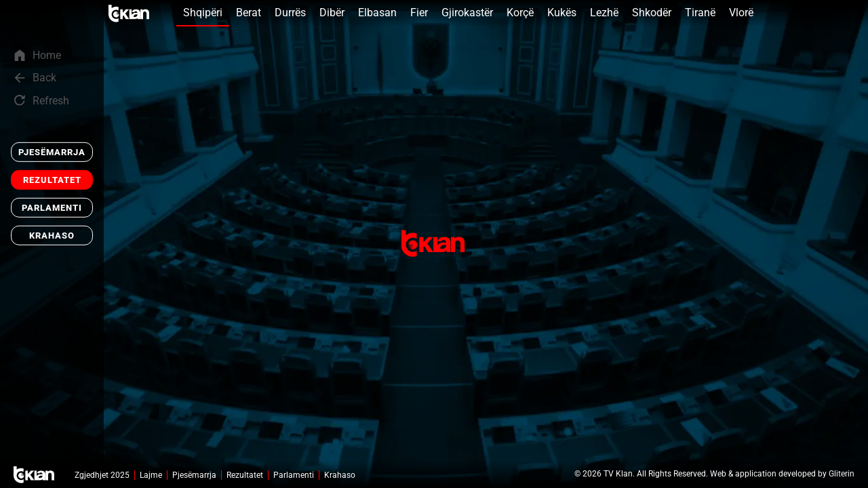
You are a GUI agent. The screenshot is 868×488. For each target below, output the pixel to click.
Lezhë (604, 13)
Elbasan (377, 13)
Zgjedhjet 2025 (102, 475)
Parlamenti (52, 208)
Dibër (332, 13)
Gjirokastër (467, 13)
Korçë (520, 13)
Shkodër (652, 13)
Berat (249, 13)
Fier (419, 13)
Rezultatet (52, 180)
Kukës (562, 13)
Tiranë (700, 13)
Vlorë (741, 13)
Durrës (290, 13)
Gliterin (842, 474)
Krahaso (52, 236)
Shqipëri (203, 13)
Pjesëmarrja (52, 152)
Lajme (151, 475)
